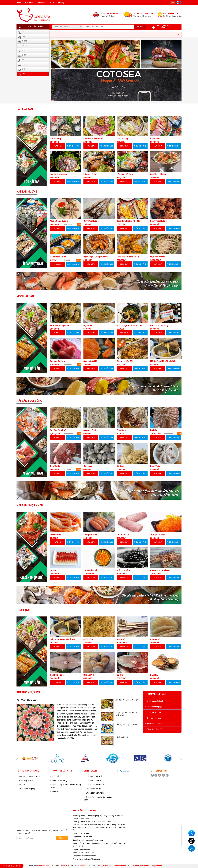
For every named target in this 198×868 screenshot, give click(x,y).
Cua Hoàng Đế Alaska (160, 570)
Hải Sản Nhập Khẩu (30, 505)
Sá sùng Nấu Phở (58, 430)
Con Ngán (88, 466)
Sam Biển (121, 430)
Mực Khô (121, 639)
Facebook (125, 771)
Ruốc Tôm (88, 639)
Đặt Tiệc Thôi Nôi (26, 700)
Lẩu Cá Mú (155, 139)
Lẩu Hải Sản (25, 109)
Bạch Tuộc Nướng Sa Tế (128, 257)
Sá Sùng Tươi (90, 430)
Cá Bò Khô (155, 639)
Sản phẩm (41, 3)
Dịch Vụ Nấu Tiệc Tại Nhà (126, 724)
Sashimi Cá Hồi (90, 361)
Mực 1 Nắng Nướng (59, 221)
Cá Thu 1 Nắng (57, 675)
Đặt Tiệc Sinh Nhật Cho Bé (127, 700)
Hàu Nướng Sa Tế (58, 257)
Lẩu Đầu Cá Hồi (122, 737)
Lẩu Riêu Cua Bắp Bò (93, 139)
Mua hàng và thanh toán (29, 776)
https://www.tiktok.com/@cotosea (148, 866)
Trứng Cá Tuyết (90, 535)
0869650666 (44, 866)
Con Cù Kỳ (55, 466)
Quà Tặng (23, 610)
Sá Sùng (121, 466)
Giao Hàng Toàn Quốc (155, 729)
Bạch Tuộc (155, 466)
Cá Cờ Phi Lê (123, 535)
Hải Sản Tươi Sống (29, 401)
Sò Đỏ (53, 570)
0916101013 (64, 866)
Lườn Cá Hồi (56, 535)
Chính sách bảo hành (155, 701)
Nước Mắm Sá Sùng (159, 326)
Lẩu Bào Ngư (56, 139)
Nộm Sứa (88, 326)
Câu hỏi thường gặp (154, 707)
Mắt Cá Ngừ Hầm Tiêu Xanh (129, 326)
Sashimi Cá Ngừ (57, 361)
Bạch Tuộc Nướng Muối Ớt (95, 257)
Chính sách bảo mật (94, 776)
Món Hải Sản (25, 296)
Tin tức (51, 3)
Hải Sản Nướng (27, 192)
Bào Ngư (154, 675)
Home (19, 3)
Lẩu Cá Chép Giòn (58, 174)
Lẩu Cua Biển (90, 174)
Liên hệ (61, 3)
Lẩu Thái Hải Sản (158, 174)
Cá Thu (120, 675)
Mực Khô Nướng (158, 257)
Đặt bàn (22, 785)
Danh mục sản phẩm (32, 27)
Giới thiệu (29, 3)
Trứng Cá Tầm (123, 570)
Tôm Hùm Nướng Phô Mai (129, 221)
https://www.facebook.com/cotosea (112, 866)
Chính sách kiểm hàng (95, 793)
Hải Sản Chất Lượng (155, 724)
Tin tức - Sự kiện (28, 692)
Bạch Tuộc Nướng (158, 221)
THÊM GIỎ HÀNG (73, 146)
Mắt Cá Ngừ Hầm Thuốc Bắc (163, 361)
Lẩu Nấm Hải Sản (125, 174)
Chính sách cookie (154, 712)
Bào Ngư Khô (90, 675)
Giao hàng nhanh (26, 780)
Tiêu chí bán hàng (154, 718)
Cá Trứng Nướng (91, 221)
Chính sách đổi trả (93, 789)
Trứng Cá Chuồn (158, 535)
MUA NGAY (58, 146)
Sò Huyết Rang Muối (59, 326)
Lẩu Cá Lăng (123, 139)
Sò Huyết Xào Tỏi (125, 361)
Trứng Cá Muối (90, 570)
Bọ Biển (154, 430)
